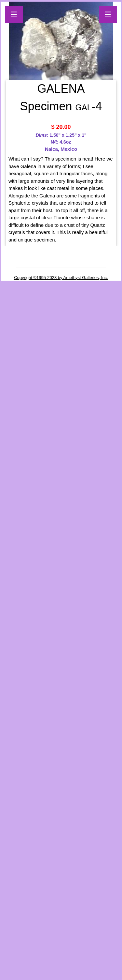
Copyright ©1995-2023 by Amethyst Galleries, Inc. (61, 278)
